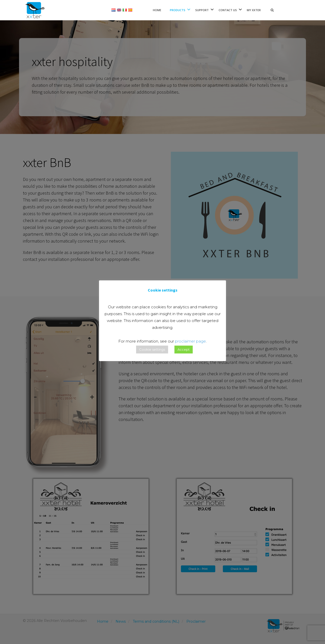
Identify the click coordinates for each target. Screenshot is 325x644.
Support (202, 10)
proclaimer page (190, 341)
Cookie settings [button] (152, 349)
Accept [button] (184, 349)
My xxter (254, 10)
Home (157, 10)
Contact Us (228, 10)
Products (178, 10)
